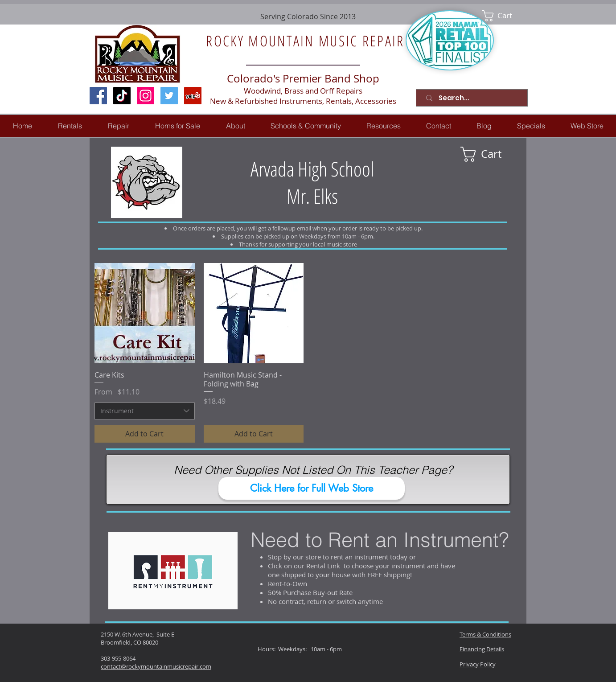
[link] (503, 16)
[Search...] (474, 98)
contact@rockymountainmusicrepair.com (156, 666)
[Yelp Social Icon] (193, 96)
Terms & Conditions (485, 634)
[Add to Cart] (145, 434)
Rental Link (325, 566)
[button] (119, 126)
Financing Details (482, 649)
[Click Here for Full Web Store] (312, 488)
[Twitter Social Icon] (169, 96)
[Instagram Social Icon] (146, 96)
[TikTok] (122, 96)
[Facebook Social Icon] (98, 96)
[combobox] (145, 411)
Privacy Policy (478, 664)
